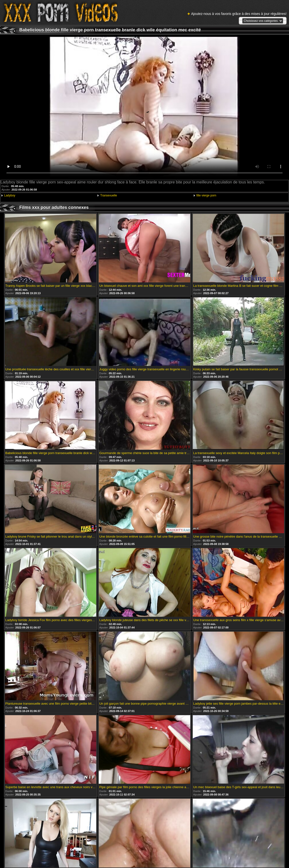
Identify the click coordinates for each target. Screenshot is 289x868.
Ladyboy (10, 195)
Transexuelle (108, 195)
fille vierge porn (206, 195)
